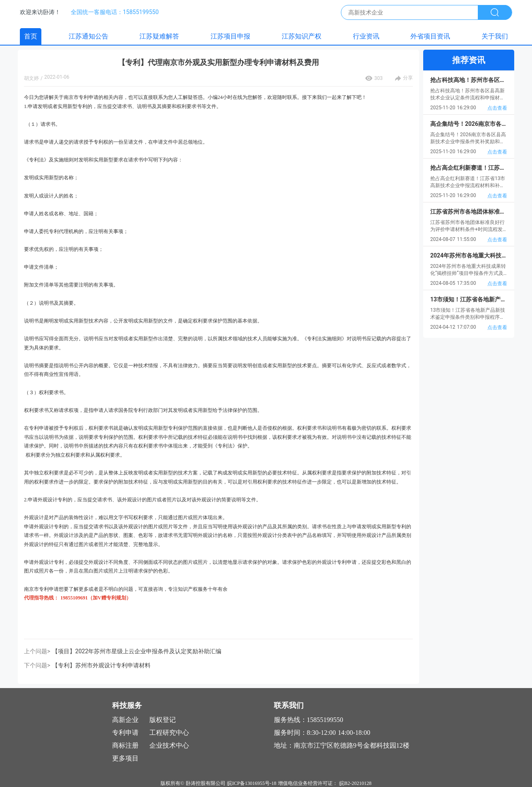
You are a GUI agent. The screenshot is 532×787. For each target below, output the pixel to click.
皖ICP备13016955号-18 (252, 783)
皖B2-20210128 (355, 783)
